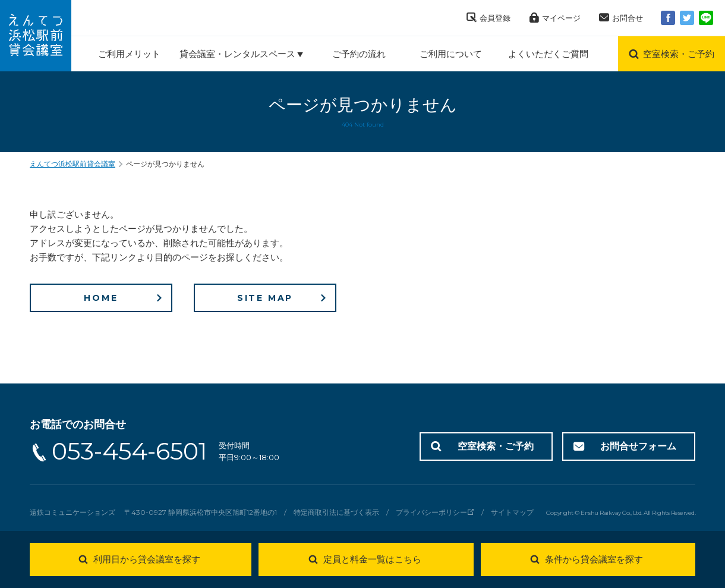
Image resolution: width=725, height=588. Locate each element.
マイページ (561, 18)
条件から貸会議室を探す (594, 559)
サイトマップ (512, 512)
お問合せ (628, 18)
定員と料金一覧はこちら (372, 559)
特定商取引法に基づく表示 (336, 512)
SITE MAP (265, 298)
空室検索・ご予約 (496, 446)
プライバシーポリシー (431, 512)
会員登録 (495, 18)
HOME (101, 298)
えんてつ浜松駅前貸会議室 (72, 164)
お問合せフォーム (638, 446)
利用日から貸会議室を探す (147, 559)
